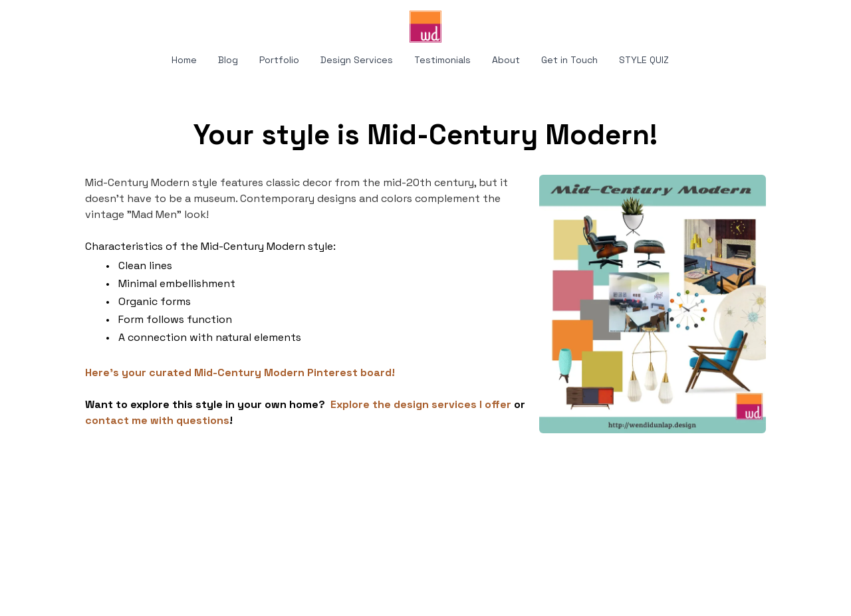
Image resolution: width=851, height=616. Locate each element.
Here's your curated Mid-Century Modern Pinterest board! (240, 372)
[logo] (425, 27)
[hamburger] (27, 21)
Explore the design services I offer (421, 404)
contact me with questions (157, 420)
